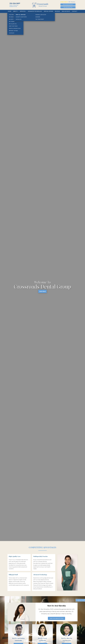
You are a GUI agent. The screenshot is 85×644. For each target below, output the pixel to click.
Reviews (57, 11)
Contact (75, 11)
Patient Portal (13, 6)
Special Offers (48, 11)
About (15, 11)
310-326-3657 (15, 3)
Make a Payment (14, 5)
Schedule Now (80, 600)
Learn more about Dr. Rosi (56, 618)
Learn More (42, 292)
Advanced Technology (35, 11)
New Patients (66, 11)
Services (22, 11)
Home (10, 11)
